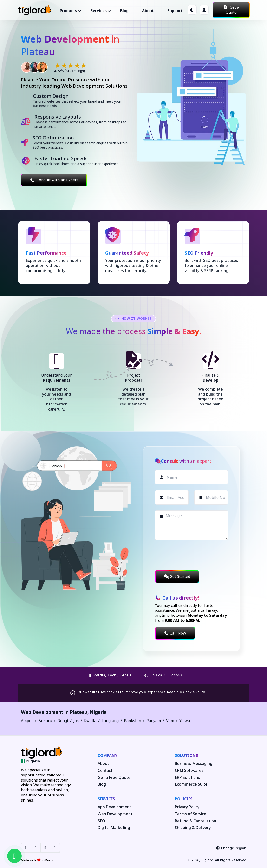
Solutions (186, 755)
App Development (114, 807)
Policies (184, 799)
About (148, 11)
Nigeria (98, 712)
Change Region (231, 848)
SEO (101, 821)
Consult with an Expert (54, 180)
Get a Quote (231, 10)
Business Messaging (194, 764)
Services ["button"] (99, 11)
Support (175, 11)
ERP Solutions (187, 778)
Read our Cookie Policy (186, 692)
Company (107, 755)
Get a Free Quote (114, 778)
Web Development (115, 814)
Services (106, 799)
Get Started (177, 576)
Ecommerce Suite (191, 784)
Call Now (175, 633)
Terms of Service (191, 814)
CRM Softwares (189, 771)
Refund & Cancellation (195, 821)
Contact (105, 771)
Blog (124, 11)
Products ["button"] (68, 11)
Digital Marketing (114, 828)
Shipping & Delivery (193, 828)
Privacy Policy (187, 807)
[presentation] (192, 555)
